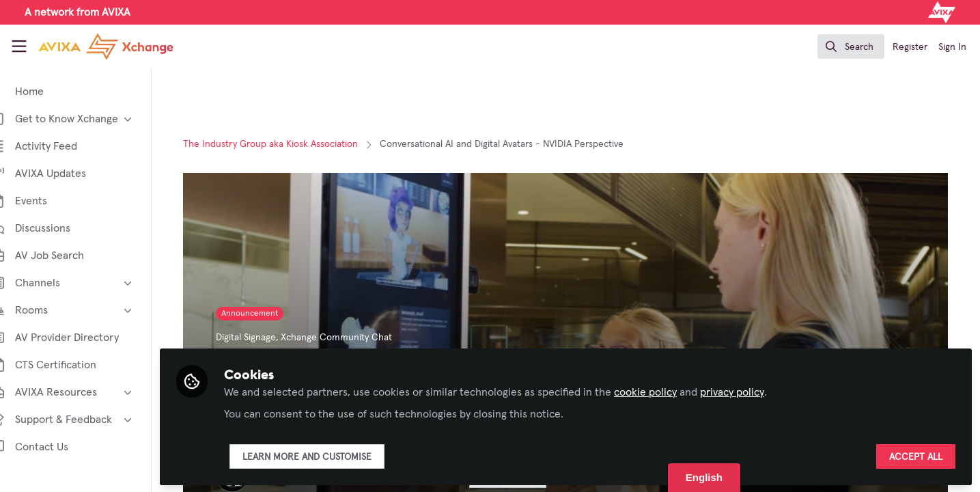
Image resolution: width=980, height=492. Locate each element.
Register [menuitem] (910, 47)
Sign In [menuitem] (952, 47)
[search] (851, 46)
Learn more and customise (330, 456)
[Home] (94, 46)
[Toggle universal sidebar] (19, 46)
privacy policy (755, 391)
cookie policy (669, 391)
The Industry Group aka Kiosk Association (283, 144)
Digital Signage (258, 338)
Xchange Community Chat (349, 338)
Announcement (262, 314)
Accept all (916, 456)
